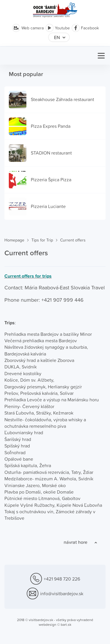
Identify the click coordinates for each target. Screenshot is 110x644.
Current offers (73, 240)
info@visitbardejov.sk (55, 594)
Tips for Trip (42, 240)
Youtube (58, 28)
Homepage (14, 240)
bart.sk (66, 625)
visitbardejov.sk (41, 620)
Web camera (28, 28)
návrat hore (76, 542)
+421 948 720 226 (55, 579)
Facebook (85, 28)
